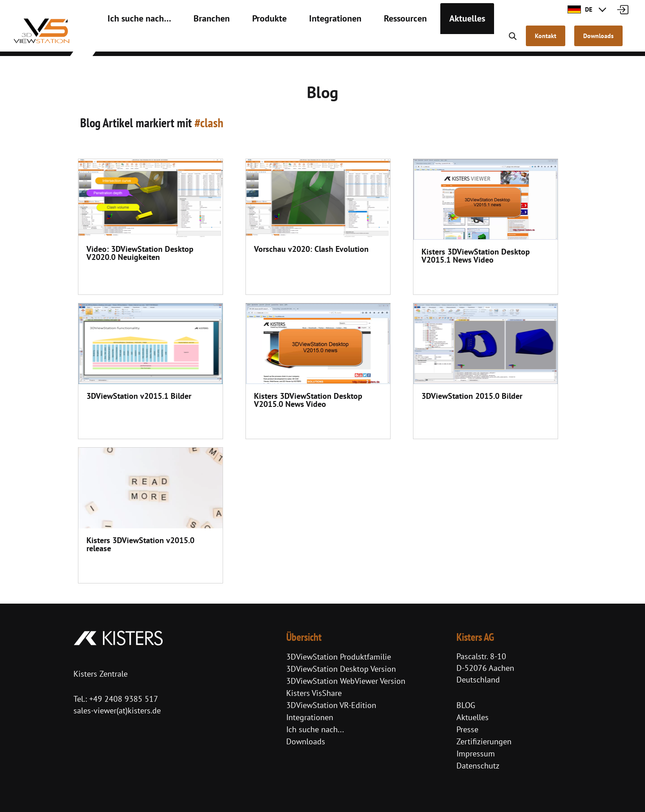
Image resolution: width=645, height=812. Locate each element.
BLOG (466, 705)
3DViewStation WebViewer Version (346, 681)
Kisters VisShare (314, 693)
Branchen (196, 40)
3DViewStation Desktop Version (341, 669)
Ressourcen (367, 40)
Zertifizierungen (484, 741)
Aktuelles (422, 40)
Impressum (476, 754)
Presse (467, 729)
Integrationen (305, 40)
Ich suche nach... (315, 729)
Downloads (306, 741)
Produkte (247, 40)
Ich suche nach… (133, 40)
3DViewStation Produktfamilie (339, 657)
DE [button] (580, 9)
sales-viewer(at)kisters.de (117, 710)
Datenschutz (478, 766)
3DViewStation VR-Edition (331, 705)
